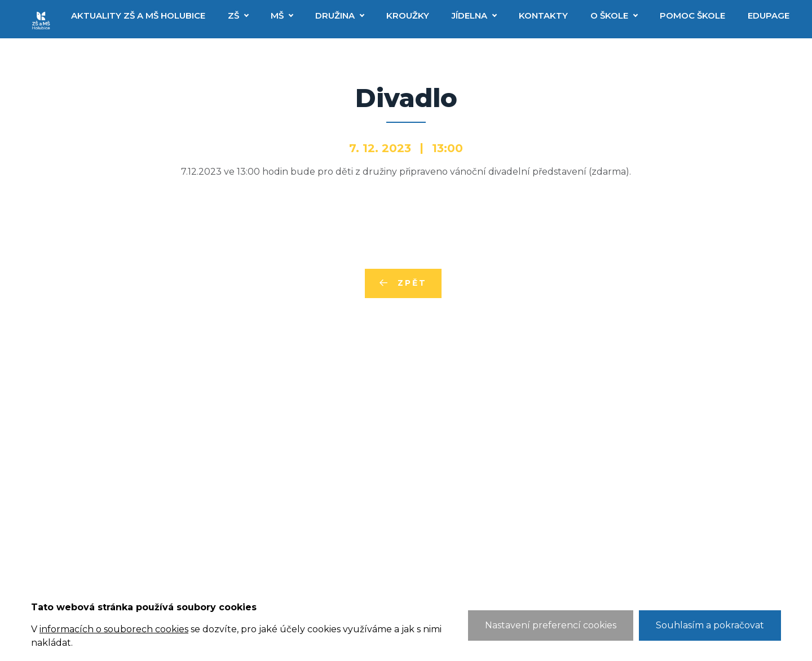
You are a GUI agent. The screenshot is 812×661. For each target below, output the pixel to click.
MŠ (277, 15)
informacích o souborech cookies (114, 629)
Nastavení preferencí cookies (551, 625)
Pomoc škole (692, 15)
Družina (335, 15)
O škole (609, 15)
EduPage (769, 15)
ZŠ (233, 15)
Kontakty (543, 15)
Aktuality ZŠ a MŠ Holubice (138, 15)
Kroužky (408, 15)
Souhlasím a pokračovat (710, 625)
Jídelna (469, 15)
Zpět (412, 283)
